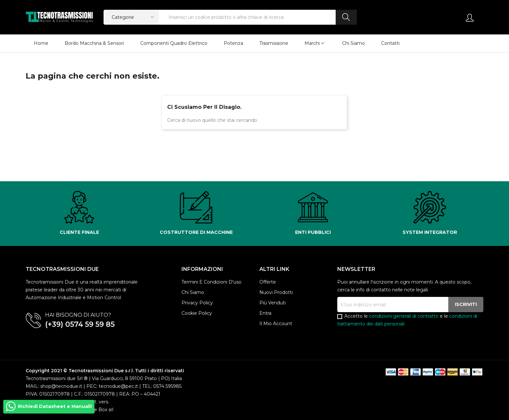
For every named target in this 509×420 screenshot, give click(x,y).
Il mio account (276, 324)
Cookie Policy (197, 313)
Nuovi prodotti (276, 292)
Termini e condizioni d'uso (211, 282)
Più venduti (273, 303)
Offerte (268, 282)
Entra (265, 313)
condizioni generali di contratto (404, 316)
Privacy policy (197, 303)
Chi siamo (193, 292)
